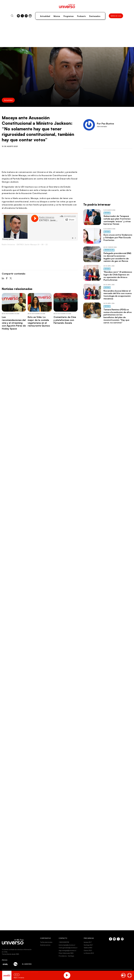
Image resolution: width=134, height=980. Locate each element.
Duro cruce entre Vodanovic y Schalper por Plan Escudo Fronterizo (118, 237)
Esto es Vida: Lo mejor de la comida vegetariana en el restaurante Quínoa (39, 321)
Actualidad (45, 16)
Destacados (95, 16)
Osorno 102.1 (88, 950)
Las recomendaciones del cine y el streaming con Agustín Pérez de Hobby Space (14, 323)
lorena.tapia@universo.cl (67, 945)
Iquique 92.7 (88, 942)
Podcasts (81, 16)
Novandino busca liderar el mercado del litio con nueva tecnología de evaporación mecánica (117, 295)
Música (57, 16)
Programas (69, 16)
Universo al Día (109, 250)
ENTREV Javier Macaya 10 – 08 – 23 (32, 245)
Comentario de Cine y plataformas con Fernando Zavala (65, 320)
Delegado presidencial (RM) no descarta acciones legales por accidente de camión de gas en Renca (117, 257)
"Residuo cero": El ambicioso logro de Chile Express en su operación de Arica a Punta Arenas (118, 276)
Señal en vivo (116, 16)
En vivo (17, 975)
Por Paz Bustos (105, 123)
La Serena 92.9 (89, 953)
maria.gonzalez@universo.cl (68, 948)
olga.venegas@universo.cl (67, 950)
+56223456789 (64, 942)
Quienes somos (45, 945)
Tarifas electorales (46, 942)
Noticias (107, 213)
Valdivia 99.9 (88, 948)
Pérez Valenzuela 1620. (66, 953)
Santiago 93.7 (88, 945)
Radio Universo (8, 245)
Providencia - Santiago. (67, 956)
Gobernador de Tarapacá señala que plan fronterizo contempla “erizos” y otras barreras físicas (117, 220)
